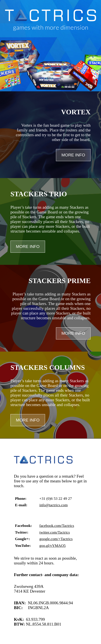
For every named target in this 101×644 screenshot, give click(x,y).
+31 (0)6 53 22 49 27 (56, 498)
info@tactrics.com (54, 505)
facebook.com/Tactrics (57, 526)
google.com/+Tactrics (56, 539)
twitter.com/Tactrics (55, 532)
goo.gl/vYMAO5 (53, 546)
